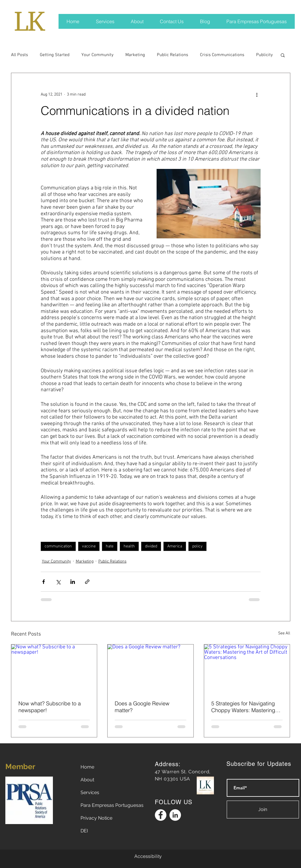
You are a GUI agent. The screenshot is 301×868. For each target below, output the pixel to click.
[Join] (263, 810)
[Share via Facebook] (44, 582)
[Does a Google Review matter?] (150, 669)
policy (197, 546)
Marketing (135, 55)
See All (284, 633)
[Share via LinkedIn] (73, 582)
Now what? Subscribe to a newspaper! (50, 707)
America (175, 546)
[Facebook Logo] (161, 815)
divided (151, 546)
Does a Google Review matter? (142, 707)
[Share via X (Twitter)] (58, 582)
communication (58, 546)
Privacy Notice (96, 818)
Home (87, 767)
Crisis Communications (222, 55)
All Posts (19, 55)
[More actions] (257, 94)
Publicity (264, 55)
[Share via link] (87, 582)
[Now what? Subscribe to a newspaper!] (54, 669)
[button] (283, 55)
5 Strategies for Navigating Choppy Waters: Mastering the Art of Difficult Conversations (243, 707)
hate (110, 546)
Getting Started (55, 55)
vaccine (89, 546)
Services (90, 792)
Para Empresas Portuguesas (112, 805)
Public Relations (172, 55)
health (129, 546)
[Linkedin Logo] (175, 815)
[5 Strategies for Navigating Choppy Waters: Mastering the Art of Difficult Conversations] (247, 669)
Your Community (97, 55)
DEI (84, 831)
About (87, 780)
